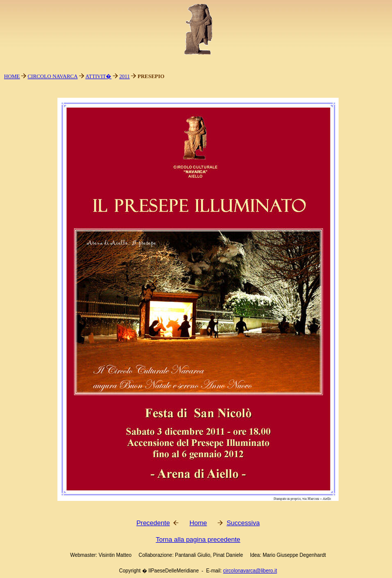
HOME (12, 76)
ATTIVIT (95, 76)
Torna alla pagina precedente (198, 539)
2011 (125, 76)
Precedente (153, 523)
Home (198, 523)
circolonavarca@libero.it (250, 571)
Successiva (243, 523)
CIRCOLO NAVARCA (53, 76)
